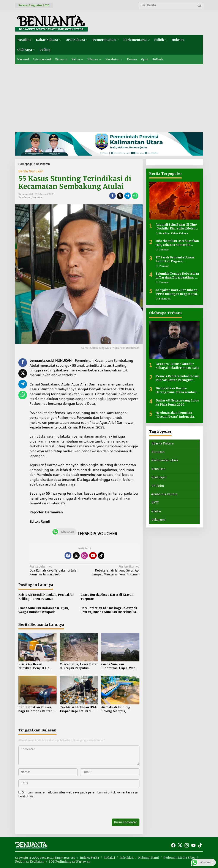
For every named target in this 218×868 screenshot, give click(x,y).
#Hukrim (158, 486)
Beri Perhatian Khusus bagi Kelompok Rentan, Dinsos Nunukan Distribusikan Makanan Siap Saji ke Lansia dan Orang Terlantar (110, 610)
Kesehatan (25, 197)
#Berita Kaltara (163, 444)
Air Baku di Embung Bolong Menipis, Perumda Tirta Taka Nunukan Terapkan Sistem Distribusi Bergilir (116, 709)
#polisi (156, 511)
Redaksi (109, 858)
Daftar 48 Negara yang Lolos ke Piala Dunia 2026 (177, 402)
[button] (199, 5)
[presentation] (48, 809)
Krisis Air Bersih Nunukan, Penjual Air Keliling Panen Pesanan (46, 597)
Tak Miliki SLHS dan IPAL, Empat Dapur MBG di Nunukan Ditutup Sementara (79, 709)
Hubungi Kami (148, 858)
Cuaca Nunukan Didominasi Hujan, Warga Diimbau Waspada (44, 610)
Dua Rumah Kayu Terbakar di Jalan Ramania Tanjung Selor (56, 571)
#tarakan (158, 452)
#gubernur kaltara (164, 494)
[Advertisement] (109, 97)
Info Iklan (127, 858)
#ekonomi (158, 520)
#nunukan (158, 469)
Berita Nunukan (31, 171)
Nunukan (38, 197)
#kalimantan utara (165, 460)
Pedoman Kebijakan (30, 862)
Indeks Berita (89, 858)
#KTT (155, 503)
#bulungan (159, 477)
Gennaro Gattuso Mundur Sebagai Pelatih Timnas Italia (177, 366)
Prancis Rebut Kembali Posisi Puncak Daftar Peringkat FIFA (178, 378)
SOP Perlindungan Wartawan (70, 862)
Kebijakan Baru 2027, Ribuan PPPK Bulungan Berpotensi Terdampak (176, 292)
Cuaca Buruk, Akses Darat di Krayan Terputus (107, 597)
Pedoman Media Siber (179, 858)
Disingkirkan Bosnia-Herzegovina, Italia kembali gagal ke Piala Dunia (176, 390)
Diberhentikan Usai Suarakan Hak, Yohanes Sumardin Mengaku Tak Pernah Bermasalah (177, 243)
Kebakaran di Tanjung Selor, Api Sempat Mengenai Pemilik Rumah (113, 571)
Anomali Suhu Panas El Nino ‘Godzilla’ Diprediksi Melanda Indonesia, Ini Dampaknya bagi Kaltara (177, 227)
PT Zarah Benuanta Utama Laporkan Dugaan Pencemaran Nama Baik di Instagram (175, 260)
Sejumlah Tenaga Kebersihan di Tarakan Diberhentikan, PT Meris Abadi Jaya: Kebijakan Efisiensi (178, 276)
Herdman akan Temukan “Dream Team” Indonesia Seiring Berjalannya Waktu (175, 415)
